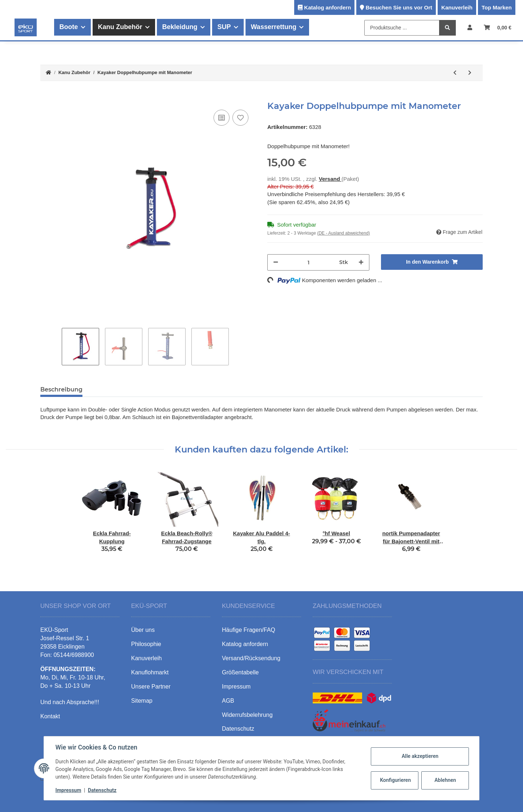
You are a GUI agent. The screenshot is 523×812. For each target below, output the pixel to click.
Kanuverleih (457, 7)
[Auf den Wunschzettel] (240, 118)
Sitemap (142, 701)
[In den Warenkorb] (46, 97)
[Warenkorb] (498, 27)
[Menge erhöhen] (361, 262)
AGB (228, 701)
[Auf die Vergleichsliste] (222, 118)
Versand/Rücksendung (251, 658)
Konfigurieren (395, 780)
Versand (330, 179)
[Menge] (309, 262)
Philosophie (146, 644)
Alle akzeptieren (420, 756)
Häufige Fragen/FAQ (249, 630)
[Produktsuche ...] (402, 28)
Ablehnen (445, 780)
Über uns (143, 630)
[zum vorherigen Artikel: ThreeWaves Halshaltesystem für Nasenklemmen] (455, 73)
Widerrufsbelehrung (247, 715)
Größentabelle (240, 672)
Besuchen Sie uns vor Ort (399, 7)
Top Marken (497, 7)
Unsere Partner (151, 687)
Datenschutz (102, 790)
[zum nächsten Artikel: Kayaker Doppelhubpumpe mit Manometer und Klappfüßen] (470, 73)
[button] (470, 27)
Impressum (68, 790)
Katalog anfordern (327, 7)
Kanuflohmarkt (150, 672)
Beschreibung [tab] (61, 389)
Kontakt (50, 716)
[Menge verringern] (276, 262)
